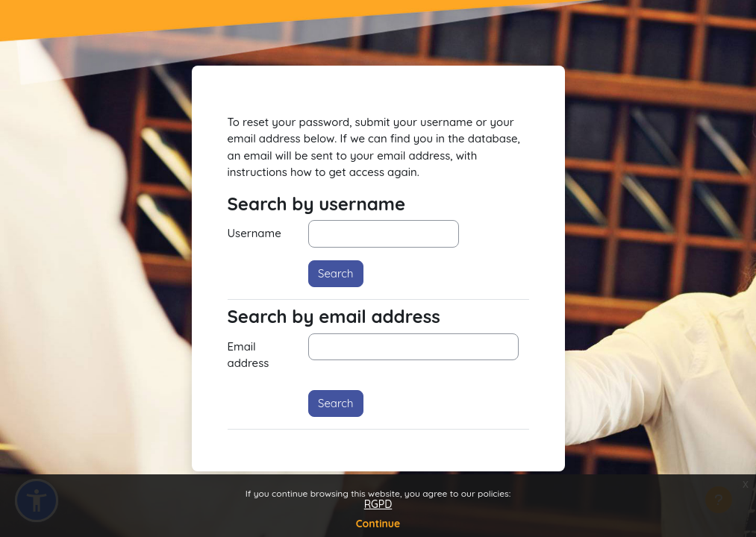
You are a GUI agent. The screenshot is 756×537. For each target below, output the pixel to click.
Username (254, 233)
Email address (249, 355)
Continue (378, 524)
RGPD (378, 504)
